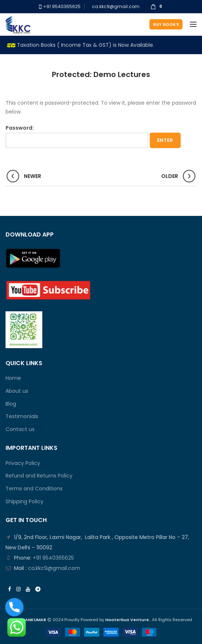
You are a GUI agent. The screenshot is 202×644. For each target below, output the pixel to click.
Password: (77, 136)
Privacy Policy (23, 463)
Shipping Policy (24, 502)
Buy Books (166, 24)
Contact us (20, 429)
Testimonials (22, 416)
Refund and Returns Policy (39, 476)
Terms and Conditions (34, 489)
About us (17, 391)
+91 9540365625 (61, 6)
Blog (11, 404)
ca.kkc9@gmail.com (116, 6)
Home (13, 378)
